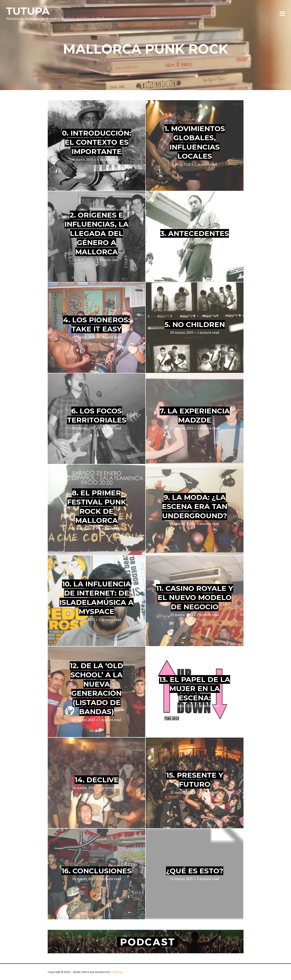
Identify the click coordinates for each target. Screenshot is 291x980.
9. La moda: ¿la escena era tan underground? (195, 506)
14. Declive (97, 780)
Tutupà (28, 11)
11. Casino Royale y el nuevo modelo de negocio (195, 598)
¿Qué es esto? (195, 871)
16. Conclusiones (96, 871)
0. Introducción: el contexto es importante (97, 142)
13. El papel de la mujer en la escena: (195, 689)
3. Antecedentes (195, 233)
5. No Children (195, 324)
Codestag (117, 972)
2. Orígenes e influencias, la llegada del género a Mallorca (96, 233)
